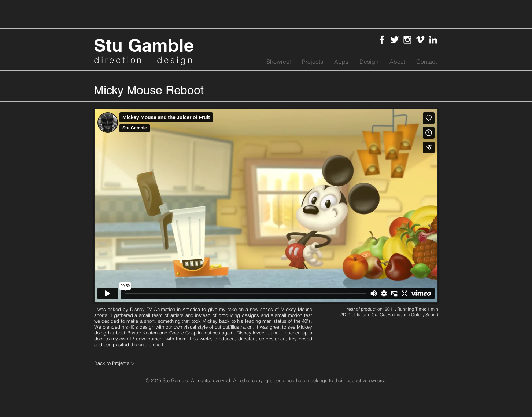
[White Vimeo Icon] (420, 40)
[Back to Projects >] (121, 363)
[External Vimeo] (266, 206)
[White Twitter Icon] (395, 40)
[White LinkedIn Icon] (433, 40)
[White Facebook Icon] (382, 40)
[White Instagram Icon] (407, 40)
